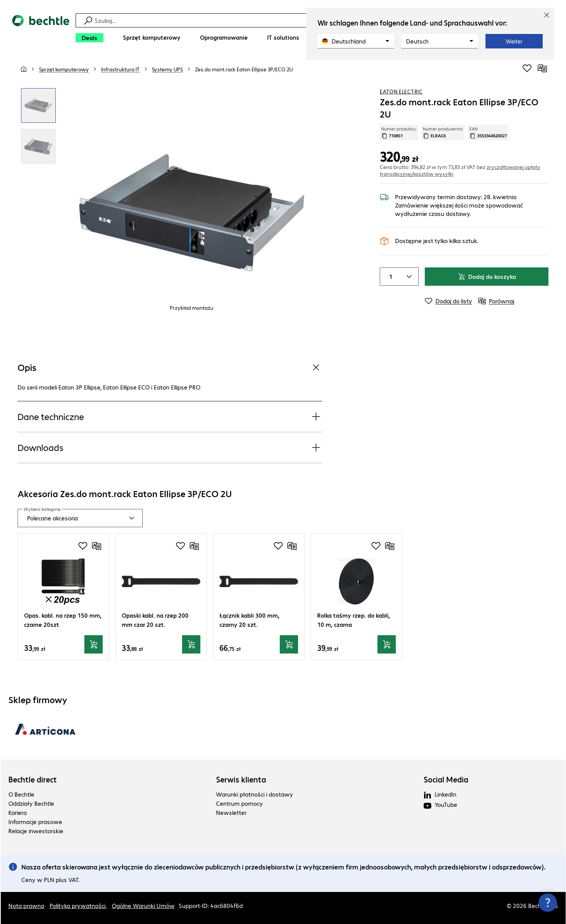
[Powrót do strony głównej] (41, 31)
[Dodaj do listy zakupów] (527, 68)
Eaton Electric (401, 91)
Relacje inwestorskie (36, 831)
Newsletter (231, 812)
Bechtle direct (33, 779)
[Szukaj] (288, 20)
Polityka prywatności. (78, 905)
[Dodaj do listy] (448, 301)
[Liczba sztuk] (389, 277)
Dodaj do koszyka (487, 276)
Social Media (446, 779)
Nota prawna (26, 905)
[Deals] (89, 38)
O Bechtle (21, 794)
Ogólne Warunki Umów (143, 905)
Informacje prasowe (35, 822)
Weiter (514, 41)
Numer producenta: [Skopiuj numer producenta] (443, 132)
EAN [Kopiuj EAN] (488, 132)
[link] (244, 69)
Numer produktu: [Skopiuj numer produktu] (399, 132)
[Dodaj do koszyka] (94, 644)
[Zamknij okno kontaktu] (548, 903)
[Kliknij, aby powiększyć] (38, 105)
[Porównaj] (542, 68)
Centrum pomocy (239, 803)
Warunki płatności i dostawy (255, 794)
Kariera (18, 812)
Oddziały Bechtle (31, 803)
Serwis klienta (241, 779)
